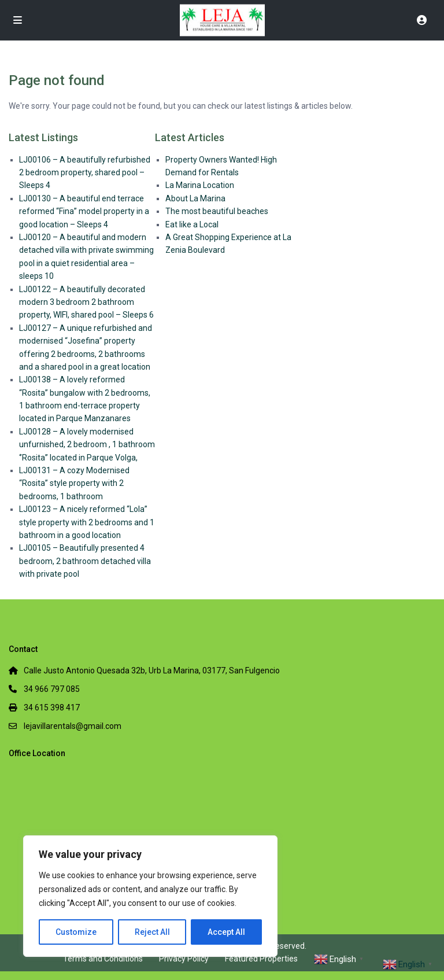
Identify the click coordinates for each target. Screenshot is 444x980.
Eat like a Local (192, 224)
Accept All (226, 932)
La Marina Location (200, 185)
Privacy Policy (184, 959)
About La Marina (195, 198)
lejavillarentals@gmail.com (73, 726)
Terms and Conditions (103, 959)
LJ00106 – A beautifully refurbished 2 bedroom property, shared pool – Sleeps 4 (85, 173)
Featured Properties (261, 959)
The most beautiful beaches (217, 211)
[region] (150, 896)
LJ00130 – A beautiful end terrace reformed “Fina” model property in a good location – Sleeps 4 (84, 211)
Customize (76, 932)
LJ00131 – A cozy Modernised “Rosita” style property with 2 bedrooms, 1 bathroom (74, 483)
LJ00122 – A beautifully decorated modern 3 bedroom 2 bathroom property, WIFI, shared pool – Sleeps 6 (86, 302)
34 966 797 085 (52, 689)
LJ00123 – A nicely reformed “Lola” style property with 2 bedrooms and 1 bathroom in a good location (87, 522)
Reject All (152, 932)
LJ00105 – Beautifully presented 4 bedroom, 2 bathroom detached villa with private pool (85, 561)
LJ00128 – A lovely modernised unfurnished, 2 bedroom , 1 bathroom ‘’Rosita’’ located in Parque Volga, (87, 445)
